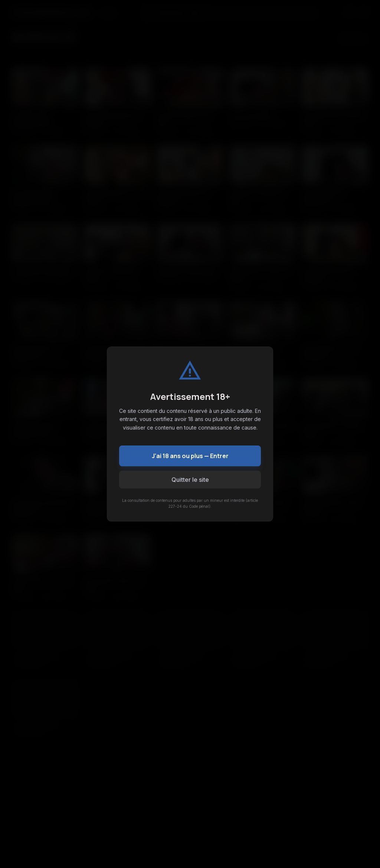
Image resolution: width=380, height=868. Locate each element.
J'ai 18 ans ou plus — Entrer (190, 456)
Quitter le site (190, 480)
